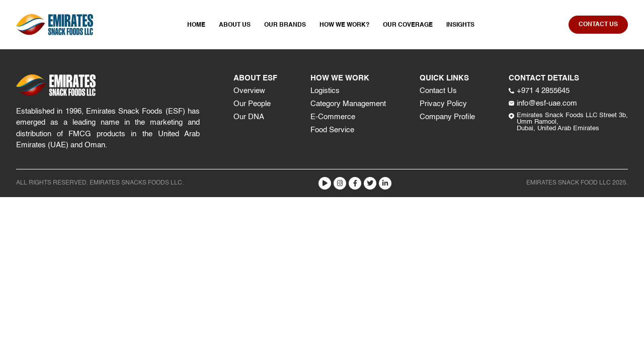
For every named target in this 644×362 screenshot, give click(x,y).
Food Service (332, 130)
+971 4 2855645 (539, 91)
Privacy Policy (443, 104)
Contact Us (438, 91)
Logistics (325, 91)
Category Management (348, 104)
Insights (460, 25)
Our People (252, 104)
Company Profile (447, 117)
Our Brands (285, 25)
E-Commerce (333, 117)
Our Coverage (408, 25)
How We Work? (344, 25)
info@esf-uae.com (543, 103)
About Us (235, 25)
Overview (249, 91)
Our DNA (249, 117)
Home (196, 25)
